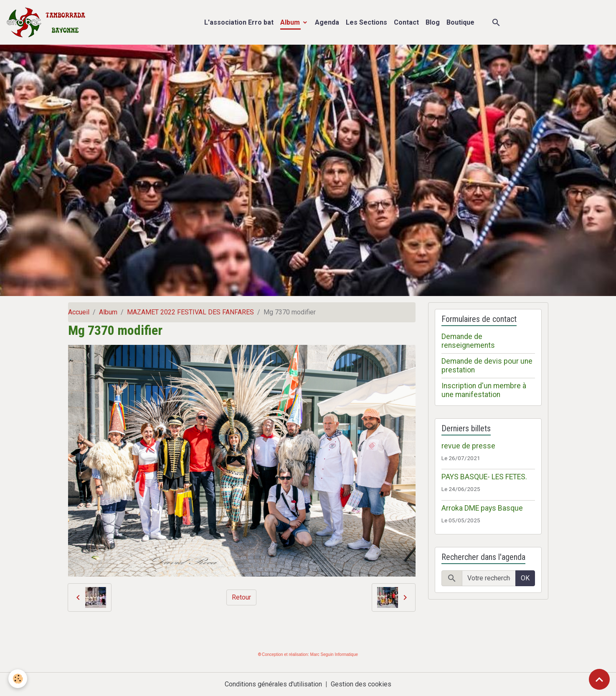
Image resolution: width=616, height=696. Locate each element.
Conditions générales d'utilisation (273, 684)
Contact (406, 22)
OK (525, 578)
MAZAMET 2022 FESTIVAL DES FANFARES (190, 312)
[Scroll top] (599, 679)
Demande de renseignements (468, 341)
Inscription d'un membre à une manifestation (484, 390)
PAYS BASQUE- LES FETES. (484, 477)
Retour (241, 597)
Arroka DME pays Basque (482, 508)
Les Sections (366, 22)
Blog (433, 22)
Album (291, 22)
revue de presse (468, 446)
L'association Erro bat (239, 22)
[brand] (48, 22)
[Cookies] (18, 679)
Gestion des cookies (361, 684)
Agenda (327, 22)
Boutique (460, 22)
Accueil (79, 312)
